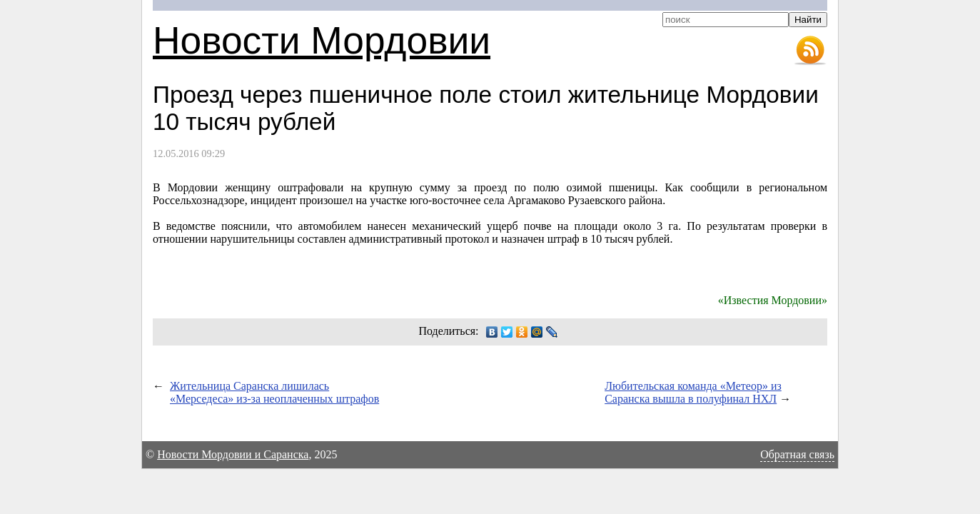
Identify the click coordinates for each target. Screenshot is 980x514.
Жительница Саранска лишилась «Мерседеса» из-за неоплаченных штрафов (274, 392)
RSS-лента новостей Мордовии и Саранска (810, 51)
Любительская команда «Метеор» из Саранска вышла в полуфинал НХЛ (693, 392)
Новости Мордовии (322, 40)
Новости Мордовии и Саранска (233, 454)
